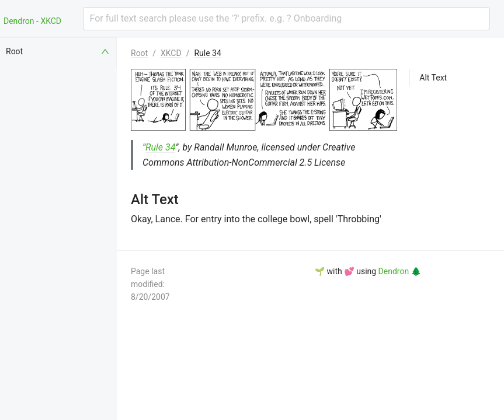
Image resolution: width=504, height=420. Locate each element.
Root (139, 53)
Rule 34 (207, 53)
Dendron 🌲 (400, 271)
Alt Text (433, 78)
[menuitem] (58, 51)
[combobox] (287, 19)
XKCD (171, 53)
